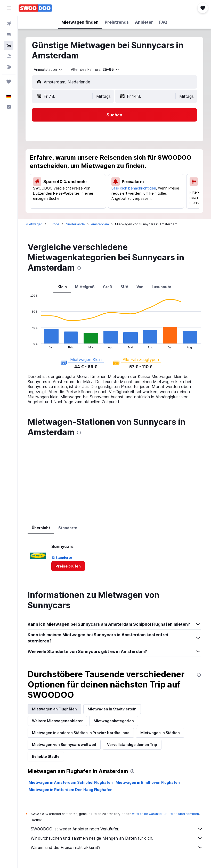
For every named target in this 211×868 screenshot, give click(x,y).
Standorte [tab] (68, 528)
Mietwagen (34, 224)
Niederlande (75, 224)
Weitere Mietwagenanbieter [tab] (57, 721)
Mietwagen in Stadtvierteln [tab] (112, 709)
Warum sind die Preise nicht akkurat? (117, 847)
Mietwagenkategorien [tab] (114, 721)
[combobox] (48, 70)
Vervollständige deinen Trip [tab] (132, 745)
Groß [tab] (108, 287)
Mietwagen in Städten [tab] (160, 733)
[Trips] (9, 82)
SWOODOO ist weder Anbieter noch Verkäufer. (117, 829)
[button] (9, 8)
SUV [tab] (124, 287)
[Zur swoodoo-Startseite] (35, 8)
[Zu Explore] (9, 67)
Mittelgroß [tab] (85, 287)
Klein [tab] (62, 287)
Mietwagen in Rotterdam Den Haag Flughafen (71, 790)
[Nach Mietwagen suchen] (9, 45)
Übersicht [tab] (41, 528)
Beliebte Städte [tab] (46, 756)
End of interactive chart (28, 345)
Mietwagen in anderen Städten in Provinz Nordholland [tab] (81, 733)
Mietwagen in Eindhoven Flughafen (148, 782)
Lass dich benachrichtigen (134, 188)
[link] (68, 566)
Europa (54, 224)
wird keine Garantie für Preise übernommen (165, 814)
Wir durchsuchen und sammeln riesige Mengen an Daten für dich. (117, 838)
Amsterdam (100, 224)
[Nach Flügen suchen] (9, 24)
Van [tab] (140, 287)
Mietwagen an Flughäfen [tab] (54, 709)
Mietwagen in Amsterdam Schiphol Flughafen (71, 782)
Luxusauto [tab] (161, 287)
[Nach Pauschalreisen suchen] (9, 56)
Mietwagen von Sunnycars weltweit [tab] (64, 745)
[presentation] (79, 268)
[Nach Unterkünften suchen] (9, 35)
